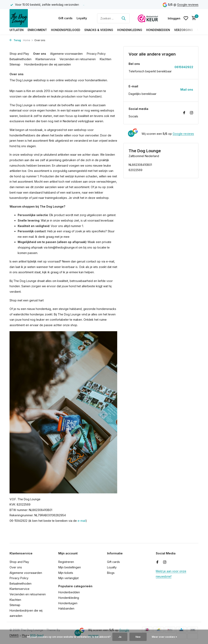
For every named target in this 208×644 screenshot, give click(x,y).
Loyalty (82, 18)
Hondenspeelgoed (66, 30)
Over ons (40, 54)
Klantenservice (45, 59)
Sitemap (15, 64)
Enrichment (37, 30)
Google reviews (188, 5)
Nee (138, 637)
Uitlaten (17, 30)
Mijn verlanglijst (68, 578)
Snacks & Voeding (99, 30)
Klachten (106, 59)
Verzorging (184, 30)
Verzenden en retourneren (78, 59)
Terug (15, 40)
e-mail (82, 521)
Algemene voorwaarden (66, 54)
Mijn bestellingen (70, 567)
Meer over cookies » (164, 637)
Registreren (66, 562)
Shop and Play (19, 54)
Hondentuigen (68, 603)
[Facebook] (184, 113)
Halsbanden (66, 608)
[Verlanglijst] (186, 18)
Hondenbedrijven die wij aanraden (48, 64)
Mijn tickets (66, 573)
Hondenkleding (130, 30)
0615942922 (184, 67)
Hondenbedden (158, 30)
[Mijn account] (174, 18)
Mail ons (187, 89)
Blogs (111, 573)
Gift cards (65, 18)
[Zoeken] (113, 18)
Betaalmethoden (21, 59)
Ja (120, 637)
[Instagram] (192, 113)
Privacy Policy (96, 54)
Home (28, 40)
